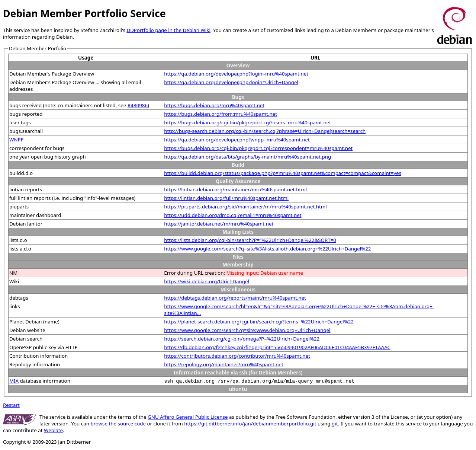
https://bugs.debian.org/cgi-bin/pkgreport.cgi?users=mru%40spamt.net (247, 122)
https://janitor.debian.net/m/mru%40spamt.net (219, 224)
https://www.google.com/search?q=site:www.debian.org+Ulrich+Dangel (247, 330)
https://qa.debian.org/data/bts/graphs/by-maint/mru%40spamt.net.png (247, 157)
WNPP (17, 140)
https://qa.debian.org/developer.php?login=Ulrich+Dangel (231, 82)
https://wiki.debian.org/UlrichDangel (207, 281)
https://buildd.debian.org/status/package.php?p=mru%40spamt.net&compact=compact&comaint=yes (283, 173)
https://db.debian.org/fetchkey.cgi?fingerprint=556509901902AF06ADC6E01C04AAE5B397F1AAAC (277, 347)
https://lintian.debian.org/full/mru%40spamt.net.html (226, 198)
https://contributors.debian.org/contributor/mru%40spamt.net (237, 356)
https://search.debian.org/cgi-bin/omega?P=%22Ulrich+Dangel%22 (242, 339)
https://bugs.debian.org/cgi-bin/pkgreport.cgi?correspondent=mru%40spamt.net (258, 148)
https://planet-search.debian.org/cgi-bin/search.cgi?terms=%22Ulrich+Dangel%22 (259, 322)
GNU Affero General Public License (188, 417)
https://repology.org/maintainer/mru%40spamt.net (224, 364)
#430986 (138, 105)
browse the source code (118, 424)
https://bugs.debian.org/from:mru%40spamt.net (221, 114)
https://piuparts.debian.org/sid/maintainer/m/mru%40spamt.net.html (245, 207)
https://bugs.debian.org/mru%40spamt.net (214, 105)
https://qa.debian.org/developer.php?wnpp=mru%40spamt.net (237, 140)
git (335, 424)
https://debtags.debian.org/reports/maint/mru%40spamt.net (235, 298)
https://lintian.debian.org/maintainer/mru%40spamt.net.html (235, 189)
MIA (14, 381)
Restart (11, 405)
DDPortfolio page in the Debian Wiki (168, 30)
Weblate (53, 430)
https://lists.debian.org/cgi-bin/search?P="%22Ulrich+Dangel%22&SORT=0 (250, 240)
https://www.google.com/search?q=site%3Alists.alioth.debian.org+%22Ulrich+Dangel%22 (267, 249)
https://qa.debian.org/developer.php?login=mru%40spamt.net (236, 74)
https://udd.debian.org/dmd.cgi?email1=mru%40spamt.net (233, 215)
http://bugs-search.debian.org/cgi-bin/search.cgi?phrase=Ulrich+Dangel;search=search (265, 131)
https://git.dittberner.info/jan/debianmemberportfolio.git (250, 424)
